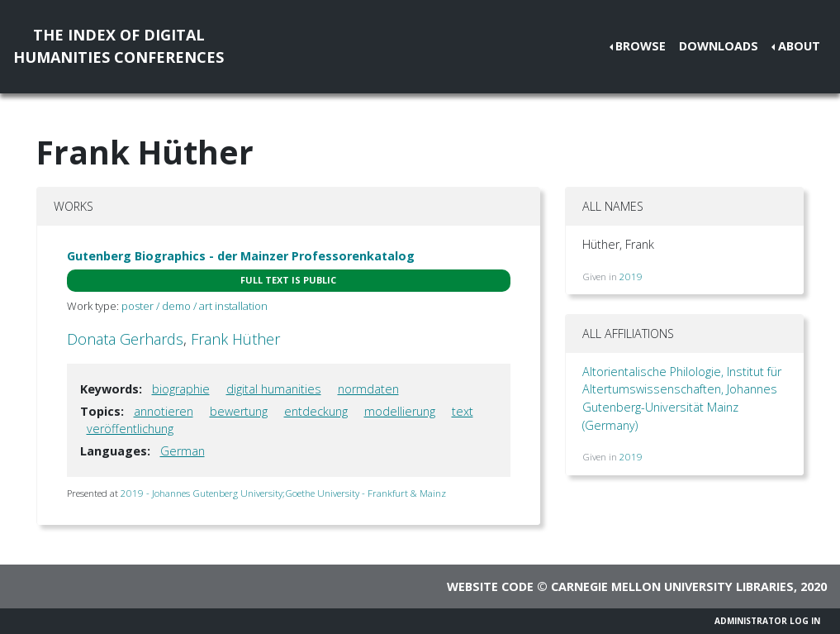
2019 (631, 276)
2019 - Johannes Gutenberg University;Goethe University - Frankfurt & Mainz (283, 493)
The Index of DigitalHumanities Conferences (119, 46)
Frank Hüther (235, 339)
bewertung (239, 411)
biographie (181, 389)
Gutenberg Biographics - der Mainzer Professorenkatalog (241, 256)
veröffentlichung (130, 429)
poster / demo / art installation (195, 306)
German (183, 451)
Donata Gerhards (125, 339)
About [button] (799, 46)
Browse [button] (641, 46)
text (463, 411)
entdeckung (316, 411)
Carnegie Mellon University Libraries (672, 586)
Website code (490, 586)
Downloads (719, 46)
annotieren (164, 411)
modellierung (400, 411)
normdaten (368, 389)
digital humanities (274, 389)
